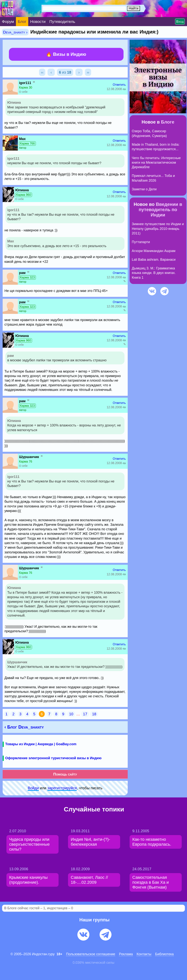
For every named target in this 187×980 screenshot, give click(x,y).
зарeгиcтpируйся (62, 788)
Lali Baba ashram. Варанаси (154, 260)
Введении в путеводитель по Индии (160, 210)
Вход (180, 22)
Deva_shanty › (15, 32)
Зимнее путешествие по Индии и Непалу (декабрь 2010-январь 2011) (158, 229)
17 (85, 714)
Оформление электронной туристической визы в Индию (53, 758)
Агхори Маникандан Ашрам (154, 251)
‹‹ (42, 72)
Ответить (119, 85)
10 (71, 714)
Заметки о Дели (144, 189)
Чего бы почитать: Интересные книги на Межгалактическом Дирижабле (156, 163)
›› (88, 72)
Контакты (144, 954)
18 (94, 714)
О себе (23, 92)
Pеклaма (126, 954)
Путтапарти (141, 242)
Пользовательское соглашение (91, 954)
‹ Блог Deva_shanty (24, 727)
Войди (33, 788)
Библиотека (164, 954)
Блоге (168, 122)
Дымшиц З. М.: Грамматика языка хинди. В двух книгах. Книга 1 (154, 273)
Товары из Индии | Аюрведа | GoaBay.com (41, 744)
